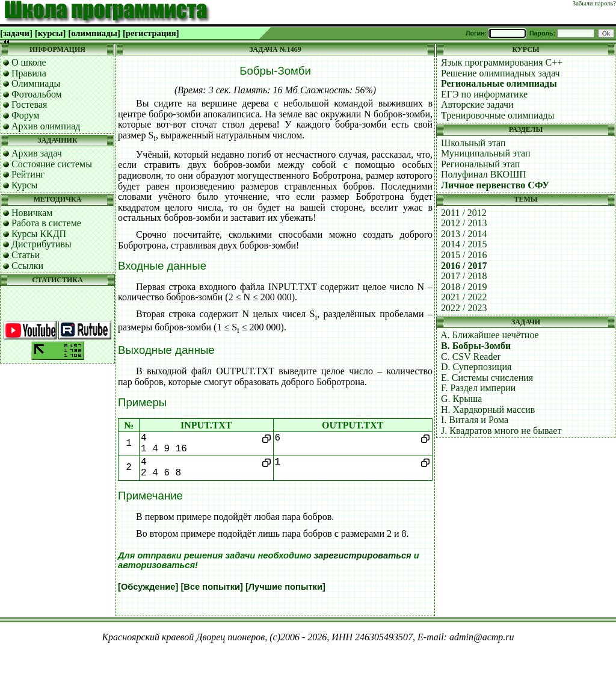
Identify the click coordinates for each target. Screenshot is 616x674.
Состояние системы (52, 164)
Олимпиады (36, 83)
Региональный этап (480, 164)
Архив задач (37, 153)
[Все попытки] (211, 587)
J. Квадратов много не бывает (501, 431)
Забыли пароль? (594, 3)
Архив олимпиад (46, 126)
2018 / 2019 (464, 287)
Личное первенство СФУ (495, 185)
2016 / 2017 (464, 266)
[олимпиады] (94, 33)
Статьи (26, 255)
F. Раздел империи (478, 388)
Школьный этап (473, 143)
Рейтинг (28, 174)
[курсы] (50, 33)
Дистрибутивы (42, 244)
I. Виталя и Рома (475, 420)
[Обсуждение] (148, 587)
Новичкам (32, 213)
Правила (29, 73)
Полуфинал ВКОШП (484, 174)
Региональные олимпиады (499, 83)
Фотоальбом (37, 94)
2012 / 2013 (464, 223)
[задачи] (16, 33)
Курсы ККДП (39, 234)
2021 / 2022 (464, 297)
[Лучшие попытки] (285, 587)
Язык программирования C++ (502, 62)
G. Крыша (461, 399)
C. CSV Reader (471, 357)
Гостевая (29, 104)
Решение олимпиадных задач (500, 73)
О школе (29, 62)
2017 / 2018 (464, 276)
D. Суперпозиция (476, 367)
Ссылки (27, 266)
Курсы (24, 185)
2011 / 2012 (464, 213)
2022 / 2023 (464, 308)
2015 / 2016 (464, 255)
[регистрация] (151, 33)
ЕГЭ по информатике (484, 94)
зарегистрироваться (363, 555)
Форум (25, 115)
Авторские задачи (477, 104)
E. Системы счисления (487, 378)
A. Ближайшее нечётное (490, 335)
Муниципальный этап (486, 153)
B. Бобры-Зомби (476, 346)
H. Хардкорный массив (488, 410)
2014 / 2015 (464, 244)
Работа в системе (46, 223)
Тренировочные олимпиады (497, 115)
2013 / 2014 (464, 234)
